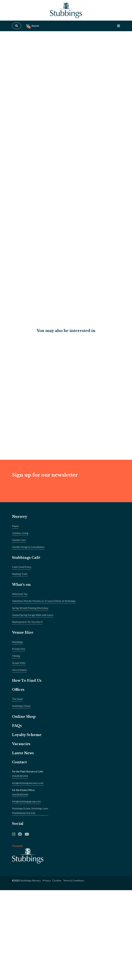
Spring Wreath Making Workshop (30, 608)
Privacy (47, 881)
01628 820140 (20, 794)
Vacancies (21, 744)
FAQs (17, 726)
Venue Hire (23, 633)
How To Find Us (27, 681)
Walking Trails (20, 574)
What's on (21, 585)
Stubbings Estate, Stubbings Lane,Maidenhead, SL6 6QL (30, 811)
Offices (18, 690)
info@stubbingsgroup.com (26, 801)
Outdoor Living (20, 533)
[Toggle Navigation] (119, 26)
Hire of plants (19, 670)
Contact (19, 762)
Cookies (57, 881)
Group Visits (19, 663)
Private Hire (19, 649)
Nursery (20, 517)
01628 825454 (20, 776)
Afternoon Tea (20, 594)
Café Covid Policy (22, 567)
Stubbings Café (26, 558)
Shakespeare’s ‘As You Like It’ (27, 622)
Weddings (18, 642)
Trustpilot (17, 846)
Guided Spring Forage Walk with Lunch (33, 615)
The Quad (17, 699)
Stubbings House (21, 706)
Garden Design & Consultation (28, 547)
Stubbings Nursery (30, 881)
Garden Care (19, 540)
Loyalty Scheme (27, 735)
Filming (16, 656)
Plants (15, 526)
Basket (33, 27)
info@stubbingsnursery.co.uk (28, 783)
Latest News (23, 753)
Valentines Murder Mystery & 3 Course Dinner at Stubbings (44, 601)
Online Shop (24, 717)
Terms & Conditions (74, 881)
